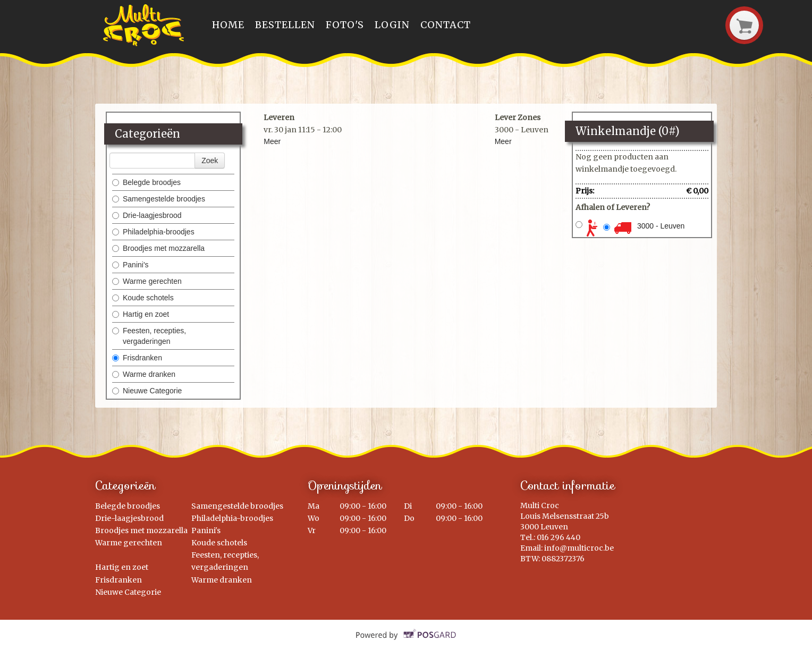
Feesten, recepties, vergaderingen (149, 336)
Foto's (345, 25)
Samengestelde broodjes (159, 199)
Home (228, 25)
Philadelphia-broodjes (153, 232)
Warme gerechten (147, 281)
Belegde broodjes (146, 182)
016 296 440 (559, 537)
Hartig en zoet (141, 314)
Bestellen (285, 25)
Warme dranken (144, 374)
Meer (272, 141)
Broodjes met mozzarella (158, 248)
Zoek (210, 161)
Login (392, 25)
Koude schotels (143, 298)
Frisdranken (137, 358)
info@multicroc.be (579, 548)
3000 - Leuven (661, 226)
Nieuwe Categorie (147, 391)
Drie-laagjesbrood (147, 215)
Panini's (130, 265)
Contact (446, 25)
